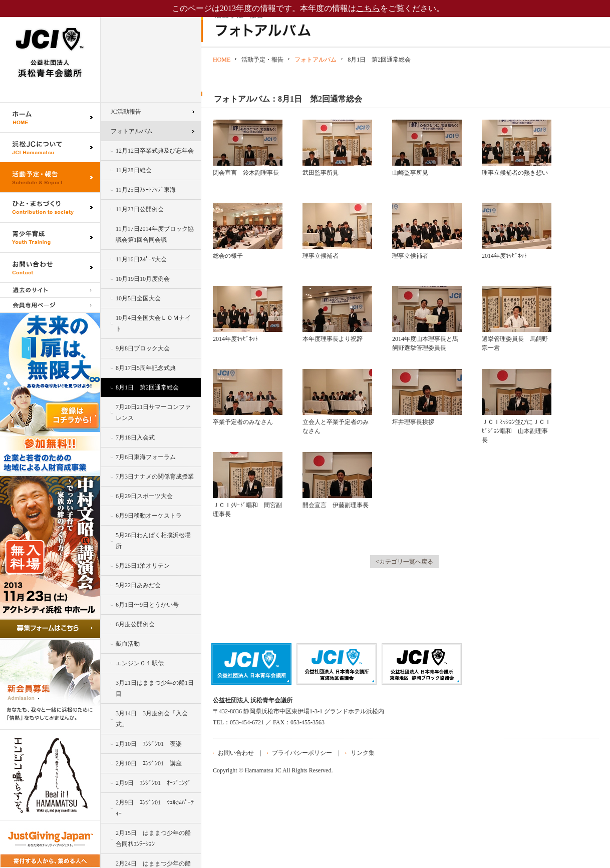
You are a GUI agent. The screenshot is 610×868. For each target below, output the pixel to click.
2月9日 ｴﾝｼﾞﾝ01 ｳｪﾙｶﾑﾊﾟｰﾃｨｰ (155, 808)
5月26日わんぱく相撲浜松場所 (153, 541)
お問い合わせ (50, 267)
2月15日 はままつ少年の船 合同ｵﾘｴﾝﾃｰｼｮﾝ (156, 838)
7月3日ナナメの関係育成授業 (155, 477)
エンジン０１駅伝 (140, 663)
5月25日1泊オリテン (143, 566)
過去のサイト (50, 290)
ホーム (50, 117)
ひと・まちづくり (50, 207)
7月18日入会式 (135, 438)
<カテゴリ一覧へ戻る (404, 562)
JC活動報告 (126, 112)
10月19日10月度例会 (143, 279)
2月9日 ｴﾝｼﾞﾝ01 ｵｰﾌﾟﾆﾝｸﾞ (153, 783)
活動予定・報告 (50, 177)
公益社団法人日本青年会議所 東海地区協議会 (337, 664)
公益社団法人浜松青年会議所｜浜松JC (50, 51)
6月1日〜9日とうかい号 (147, 605)
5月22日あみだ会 (138, 585)
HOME (222, 60)
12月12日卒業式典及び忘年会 (155, 151)
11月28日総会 (134, 170)
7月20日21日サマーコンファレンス (153, 412)
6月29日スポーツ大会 (144, 496)
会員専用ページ (50, 305)
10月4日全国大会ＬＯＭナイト (153, 323)
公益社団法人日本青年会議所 (251, 664)
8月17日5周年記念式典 (146, 368)
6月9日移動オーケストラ (149, 516)
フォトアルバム (132, 131)
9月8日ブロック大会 (143, 348)
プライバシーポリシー (302, 753)
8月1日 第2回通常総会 (147, 387)
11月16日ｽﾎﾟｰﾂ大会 (141, 259)
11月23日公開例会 (140, 209)
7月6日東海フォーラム (146, 457)
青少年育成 (50, 237)
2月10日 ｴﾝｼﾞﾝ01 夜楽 (149, 744)
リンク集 (363, 753)
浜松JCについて (50, 147)
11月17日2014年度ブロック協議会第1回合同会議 (155, 234)
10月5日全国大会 (138, 298)
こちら (368, 8)
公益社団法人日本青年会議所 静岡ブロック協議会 (422, 664)
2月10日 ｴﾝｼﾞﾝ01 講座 (149, 763)
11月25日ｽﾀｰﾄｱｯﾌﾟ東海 (146, 190)
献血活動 (128, 644)
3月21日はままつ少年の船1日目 (155, 688)
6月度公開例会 (135, 624)
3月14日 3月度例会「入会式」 (152, 719)
